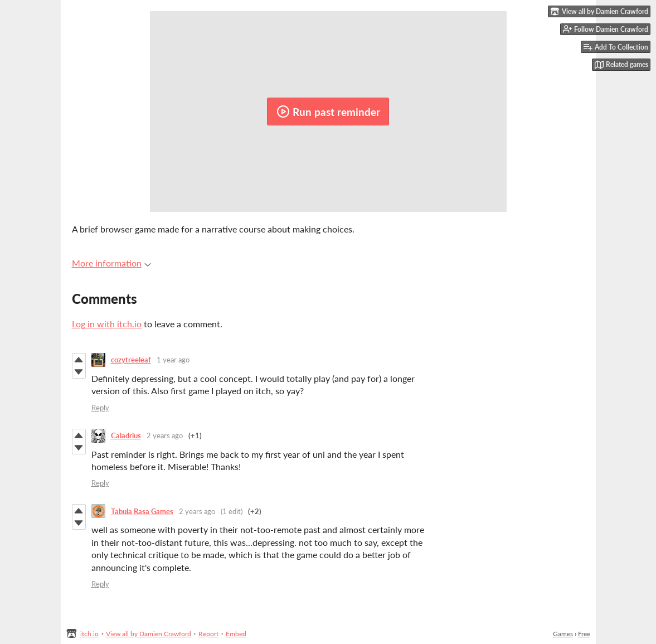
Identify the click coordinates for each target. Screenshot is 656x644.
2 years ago (165, 435)
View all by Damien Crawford (149, 634)
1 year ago (173, 360)
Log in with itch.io (107, 324)
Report (208, 634)
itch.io (89, 634)
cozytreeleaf (131, 360)
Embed (236, 634)
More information (111, 263)
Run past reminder (328, 112)
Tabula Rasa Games (142, 511)
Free (584, 634)
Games (563, 634)
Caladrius (126, 435)
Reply (100, 408)
